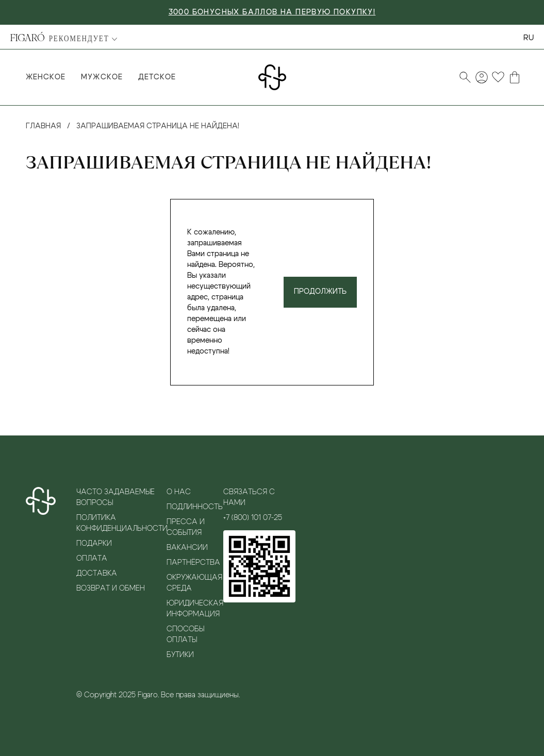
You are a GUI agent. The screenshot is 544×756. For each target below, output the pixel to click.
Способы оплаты (185, 635)
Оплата (92, 559)
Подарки (94, 544)
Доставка (97, 574)
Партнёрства (193, 563)
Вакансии (187, 548)
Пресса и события (186, 527)
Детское (157, 77)
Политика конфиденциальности (121, 523)
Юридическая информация (195, 609)
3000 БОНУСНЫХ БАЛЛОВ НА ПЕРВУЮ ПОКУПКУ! (272, 12)
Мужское (102, 77)
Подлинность (195, 507)
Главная (43, 126)
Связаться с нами (249, 498)
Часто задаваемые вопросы (116, 498)
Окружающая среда (194, 583)
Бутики (180, 655)
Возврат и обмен (111, 589)
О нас (179, 492)
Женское (46, 77)
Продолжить (320, 292)
